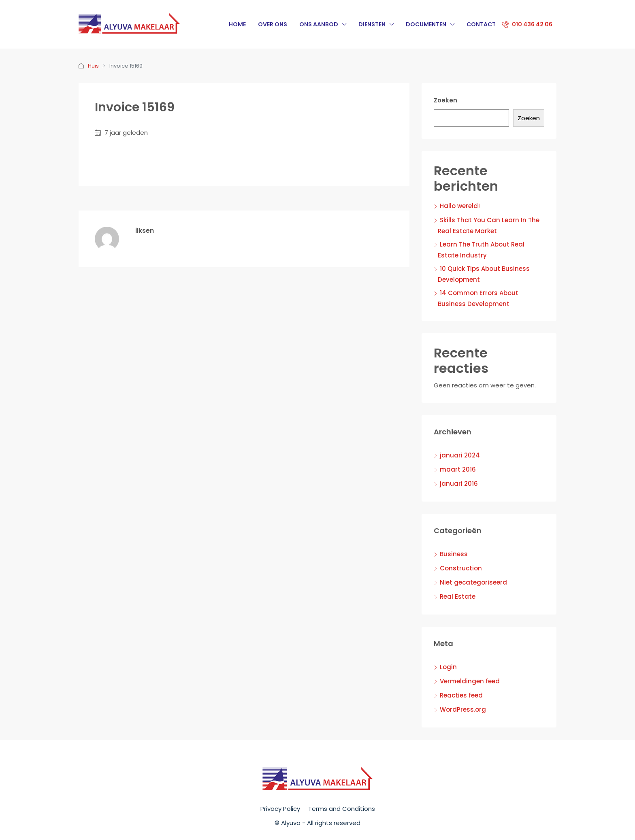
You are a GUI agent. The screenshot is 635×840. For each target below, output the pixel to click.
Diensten (372, 24)
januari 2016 (459, 484)
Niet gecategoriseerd (473, 582)
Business (454, 554)
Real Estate (458, 597)
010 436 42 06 (527, 24)
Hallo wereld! (460, 206)
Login (448, 667)
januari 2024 (460, 455)
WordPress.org (463, 709)
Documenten (426, 24)
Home (237, 24)
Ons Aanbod (319, 24)
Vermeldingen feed (470, 681)
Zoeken (445, 100)
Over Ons (273, 24)
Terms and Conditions (342, 809)
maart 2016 (458, 469)
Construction (461, 568)
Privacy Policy (280, 809)
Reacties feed (461, 695)
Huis (93, 66)
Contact (481, 24)
